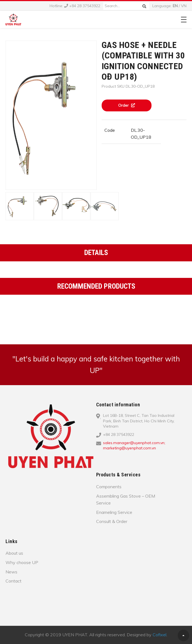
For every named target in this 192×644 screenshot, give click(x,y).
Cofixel (159, 635)
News (11, 572)
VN (184, 6)
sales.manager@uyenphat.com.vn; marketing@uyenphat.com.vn (134, 446)
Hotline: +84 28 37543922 (75, 6)
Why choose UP (22, 562)
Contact (13, 581)
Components (109, 487)
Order (127, 105)
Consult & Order (112, 521)
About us (14, 553)
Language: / (169, 6)
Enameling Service (114, 512)
